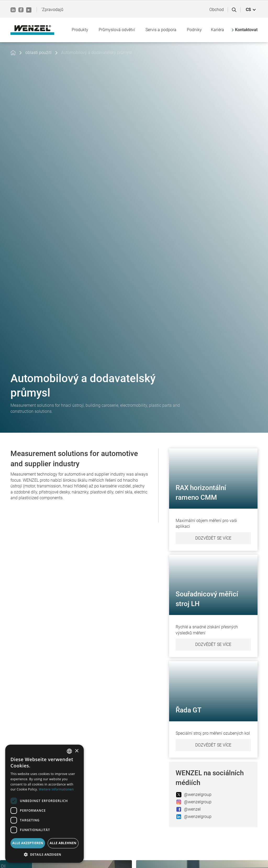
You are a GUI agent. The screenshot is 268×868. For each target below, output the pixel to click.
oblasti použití (38, 53)
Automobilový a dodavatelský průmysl (97, 53)
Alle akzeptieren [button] (28, 843)
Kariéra (217, 30)
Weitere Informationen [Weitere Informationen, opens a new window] (56, 789)
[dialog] (44, 804)
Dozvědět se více (213, 538)
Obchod (217, 10)
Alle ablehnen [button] (63, 843)
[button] (251, 10)
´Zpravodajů (52, 10)
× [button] (77, 751)
